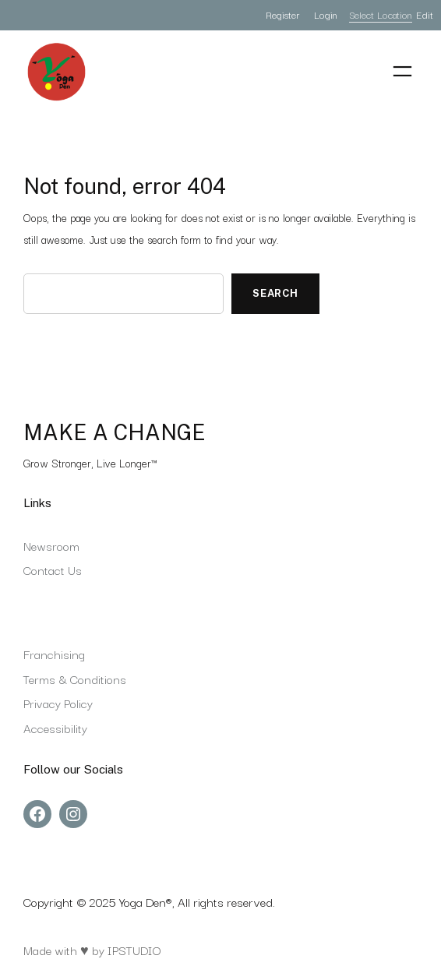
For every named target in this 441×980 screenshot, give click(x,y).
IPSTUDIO (134, 950)
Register (282, 14)
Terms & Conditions (75, 679)
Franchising (54, 654)
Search (275, 293)
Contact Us (53, 569)
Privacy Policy (58, 703)
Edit (425, 14)
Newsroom (51, 545)
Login (326, 14)
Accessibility (55, 728)
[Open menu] (402, 71)
